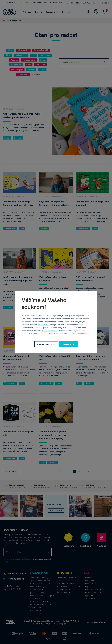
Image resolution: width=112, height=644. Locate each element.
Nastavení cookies (50, 331)
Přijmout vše (43, 325)
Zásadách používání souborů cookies (70, 333)
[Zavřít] (94, 294)
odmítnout (36, 333)
